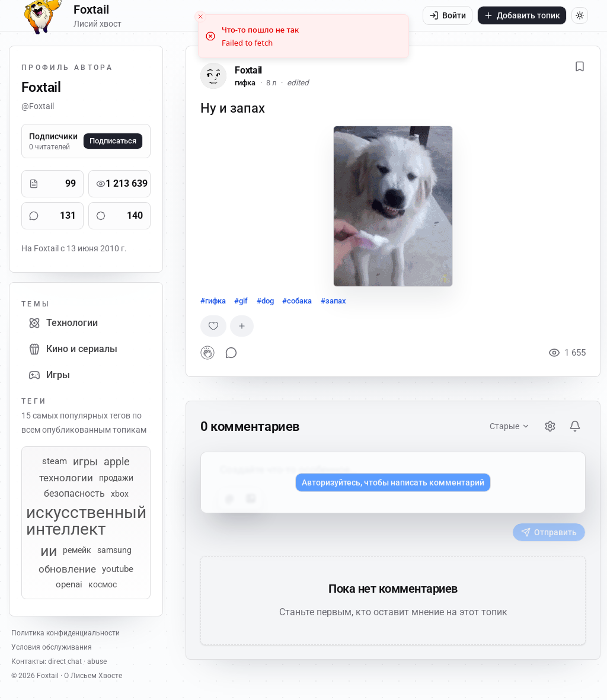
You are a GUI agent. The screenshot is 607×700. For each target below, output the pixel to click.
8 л (271, 83)
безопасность (74, 494)
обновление (67, 569)
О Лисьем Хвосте (93, 676)
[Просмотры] (101, 184)
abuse (97, 661)
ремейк (77, 551)
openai (69, 585)
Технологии (63, 323)
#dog (265, 301)
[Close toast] (200, 9)
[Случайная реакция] (213, 326)
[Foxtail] (213, 76)
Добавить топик (522, 15)
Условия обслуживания (52, 647)
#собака (297, 301)
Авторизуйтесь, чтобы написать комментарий (393, 482)
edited (298, 83)
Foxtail (248, 70)
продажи (116, 478)
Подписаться (113, 141)
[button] (393, 206)
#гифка (213, 301)
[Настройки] (550, 426)
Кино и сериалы (73, 349)
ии (49, 551)
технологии (66, 478)
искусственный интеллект (86, 521)
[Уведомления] (575, 426)
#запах (333, 301)
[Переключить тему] (580, 15)
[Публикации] (34, 184)
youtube (118, 569)
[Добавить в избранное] (580, 66)
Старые (510, 426)
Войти (448, 15)
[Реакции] (101, 216)
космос (103, 584)
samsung (114, 551)
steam (55, 461)
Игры (49, 375)
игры (85, 462)
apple (117, 462)
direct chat (65, 661)
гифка (245, 83)
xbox (120, 494)
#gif (241, 301)
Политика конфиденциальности (66, 633)
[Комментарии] (34, 216)
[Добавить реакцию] (242, 326)
